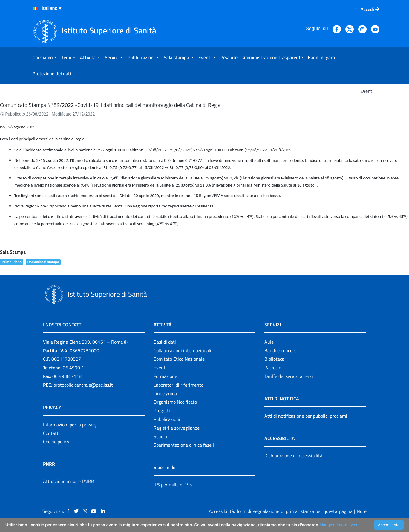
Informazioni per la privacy (70, 425)
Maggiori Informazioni (339, 525)
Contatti (51, 433)
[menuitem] (45, 57)
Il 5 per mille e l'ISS (173, 485)
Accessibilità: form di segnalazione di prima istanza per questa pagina (281, 511)
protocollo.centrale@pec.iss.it (83, 385)
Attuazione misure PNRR (68, 481)
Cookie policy (56, 442)
